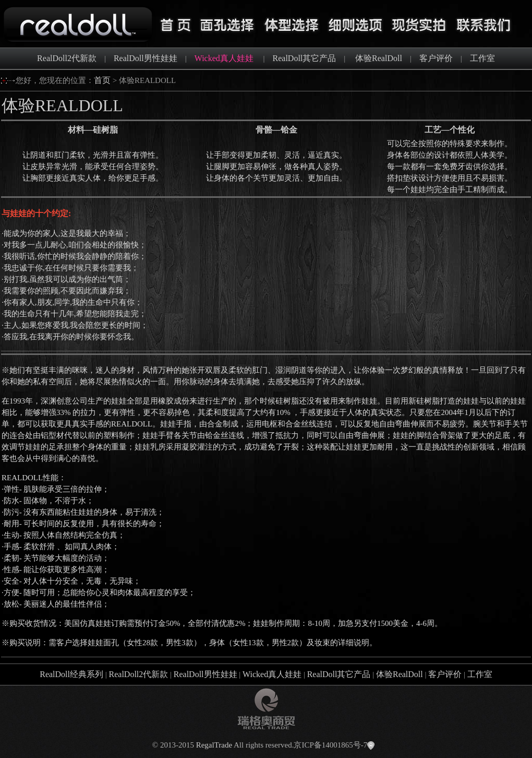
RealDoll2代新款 (67, 58)
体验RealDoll (379, 58)
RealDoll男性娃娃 (146, 58)
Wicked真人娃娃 (272, 674)
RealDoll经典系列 (71, 674)
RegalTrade (214, 745)
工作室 (482, 58)
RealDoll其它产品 (305, 58)
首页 (102, 80)
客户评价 (436, 58)
